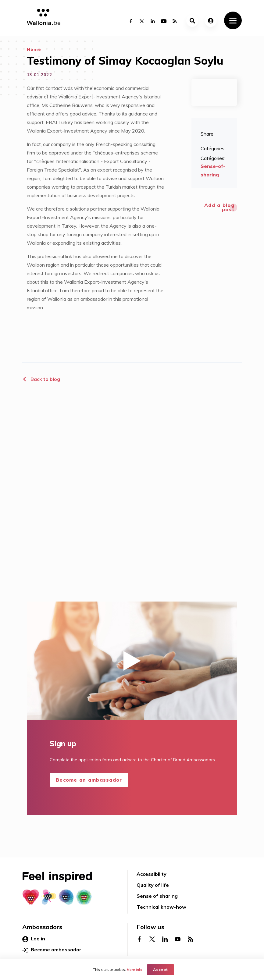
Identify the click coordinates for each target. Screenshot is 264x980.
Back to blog (41, 379)
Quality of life (153, 885)
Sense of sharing (157, 896)
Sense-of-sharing (213, 170)
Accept (161, 969)
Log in (34, 939)
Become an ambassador (89, 780)
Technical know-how (161, 907)
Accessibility (152, 874)
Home (34, 49)
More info (135, 970)
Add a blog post (219, 207)
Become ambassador (52, 950)
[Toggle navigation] (233, 20)
